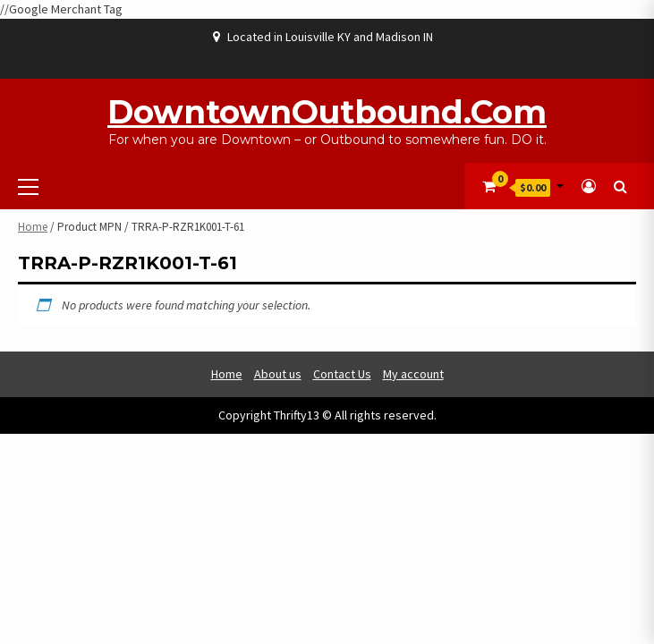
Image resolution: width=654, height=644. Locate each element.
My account (413, 374)
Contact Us (342, 374)
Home (33, 227)
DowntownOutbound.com (327, 112)
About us (278, 374)
